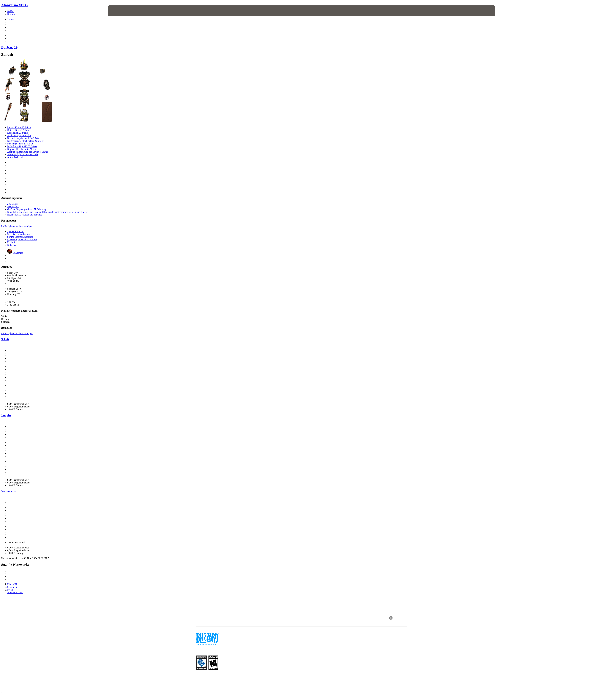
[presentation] (119, 11)
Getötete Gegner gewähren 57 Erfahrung (27, 209)
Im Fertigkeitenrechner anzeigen (17, 226)
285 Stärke (12, 204)
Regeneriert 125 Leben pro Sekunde (25, 215)
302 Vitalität (13, 207)
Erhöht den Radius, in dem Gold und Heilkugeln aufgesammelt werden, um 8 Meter (48, 212)
